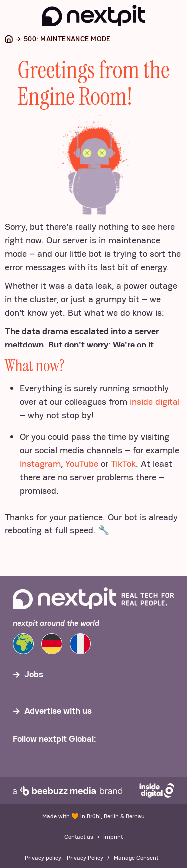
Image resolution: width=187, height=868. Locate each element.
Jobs (34, 674)
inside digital (155, 402)
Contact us (79, 837)
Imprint (113, 837)
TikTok (123, 463)
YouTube (82, 463)
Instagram (40, 463)
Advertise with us (58, 711)
